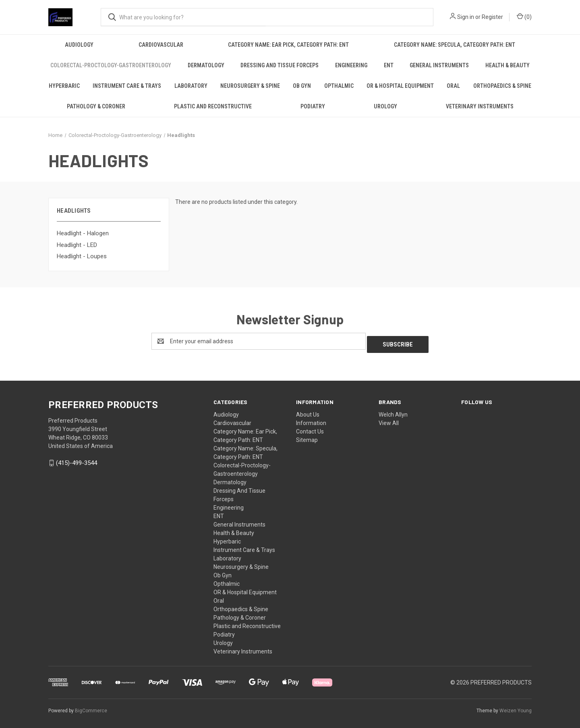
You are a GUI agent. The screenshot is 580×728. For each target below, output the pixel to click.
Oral (453, 86)
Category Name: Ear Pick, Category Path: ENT (288, 45)
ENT (389, 65)
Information (311, 420)
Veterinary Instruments (480, 106)
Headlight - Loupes (82, 256)
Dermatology (206, 65)
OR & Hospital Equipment (400, 86)
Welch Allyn (393, 411)
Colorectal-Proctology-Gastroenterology (111, 65)
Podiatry (313, 106)
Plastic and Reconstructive (213, 106)
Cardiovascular (161, 45)
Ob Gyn (302, 86)
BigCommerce (91, 707)
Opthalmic (339, 86)
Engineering (351, 65)
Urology (385, 106)
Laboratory (191, 86)
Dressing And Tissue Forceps (280, 65)
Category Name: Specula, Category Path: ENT (455, 45)
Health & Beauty (507, 65)
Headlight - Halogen (83, 233)
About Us (308, 411)
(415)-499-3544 (77, 460)
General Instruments (439, 65)
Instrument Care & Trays (127, 86)
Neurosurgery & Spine (250, 86)
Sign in (466, 17)
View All (389, 420)
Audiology (79, 45)
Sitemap (307, 437)
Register (492, 17)
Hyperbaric (64, 86)
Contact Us (310, 428)
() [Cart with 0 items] (524, 17)
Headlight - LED (77, 245)
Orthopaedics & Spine (502, 86)
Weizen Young (516, 707)
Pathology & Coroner (96, 106)
